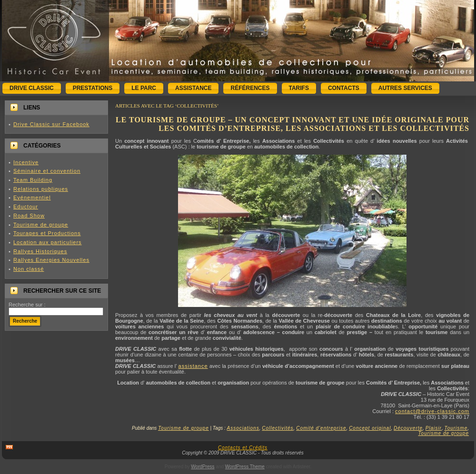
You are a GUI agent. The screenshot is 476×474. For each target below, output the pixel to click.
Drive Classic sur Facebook (51, 124)
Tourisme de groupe (41, 225)
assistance (193, 366)
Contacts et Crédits (243, 448)
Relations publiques (41, 189)
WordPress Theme (245, 467)
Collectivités (278, 428)
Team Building (33, 180)
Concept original (370, 428)
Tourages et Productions (47, 233)
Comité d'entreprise (321, 428)
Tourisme (456, 428)
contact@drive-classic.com (432, 411)
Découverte (408, 428)
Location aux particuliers (48, 242)
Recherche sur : (27, 305)
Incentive (26, 162)
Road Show (29, 216)
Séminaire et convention (47, 171)
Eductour (26, 207)
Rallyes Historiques (40, 251)
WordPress (203, 467)
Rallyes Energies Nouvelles (51, 260)
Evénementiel (32, 197)
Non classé (29, 269)
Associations (243, 428)
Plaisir (434, 428)
